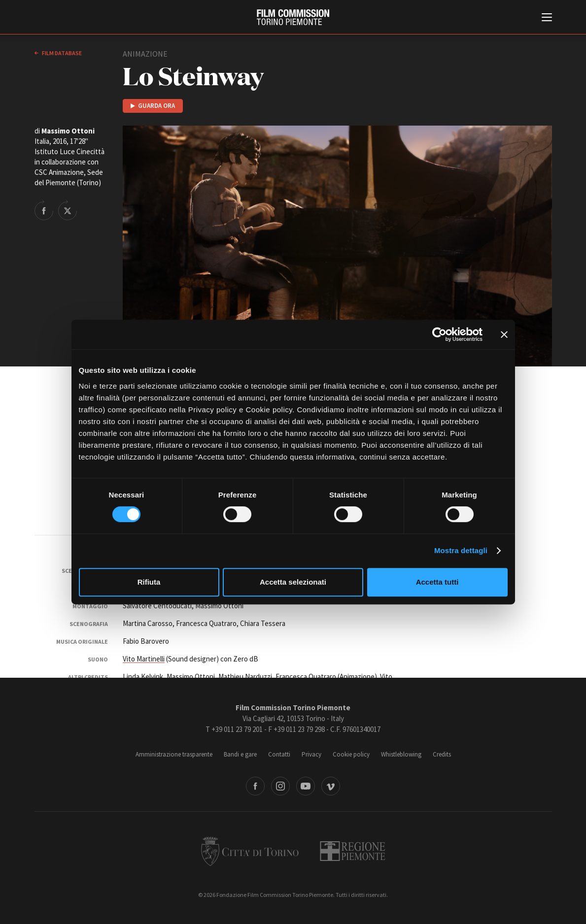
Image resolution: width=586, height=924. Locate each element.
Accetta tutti (437, 582)
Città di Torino (250, 851)
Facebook (255, 786)
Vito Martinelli (144, 659)
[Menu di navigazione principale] (547, 18)
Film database (61, 53)
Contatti (279, 754)
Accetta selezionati (293, 582)
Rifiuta (149, 582)
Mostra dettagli (461, 550)
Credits (442, 754)
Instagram (280, 786)
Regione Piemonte (353, 851)
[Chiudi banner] (504, 334)
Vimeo (331, 786)
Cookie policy (351, 754)
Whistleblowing (401, 754)
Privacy (311, 754)
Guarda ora (156, 106)
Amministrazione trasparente (174, 754)
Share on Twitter (68, 210)
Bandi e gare (240, 754)
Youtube (306, 786)
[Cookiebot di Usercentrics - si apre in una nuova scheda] (439, 334)
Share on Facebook (44, 210)
